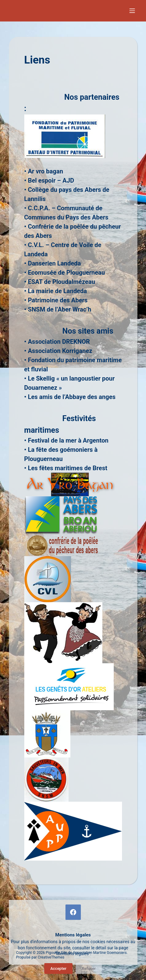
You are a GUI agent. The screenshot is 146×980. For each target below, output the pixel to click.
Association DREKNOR (59, 342)
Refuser (89, 968)
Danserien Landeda (54, 263)
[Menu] (133, 11)
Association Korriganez (60, 351)
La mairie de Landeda (57, 291)
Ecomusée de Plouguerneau (67, 273)
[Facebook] (73, 912)
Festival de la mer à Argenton (68, 440)
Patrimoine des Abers (58, 300)
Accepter (58, 968)
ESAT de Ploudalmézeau (61, 282)
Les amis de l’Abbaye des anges (72, 397)
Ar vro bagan (45, 171)
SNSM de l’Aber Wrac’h (60, 309)
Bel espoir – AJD (51, 180)
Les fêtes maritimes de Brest (68, 468)
